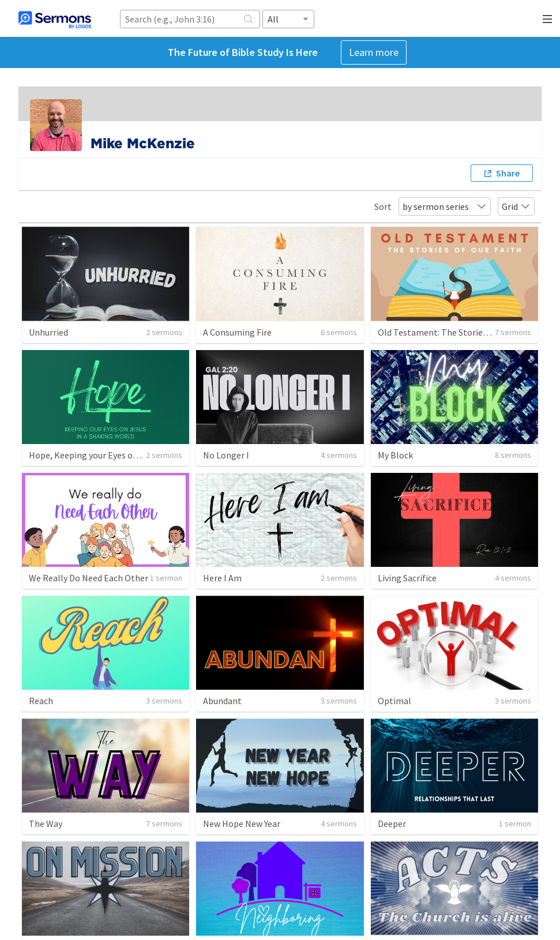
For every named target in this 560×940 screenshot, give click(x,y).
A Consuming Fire (237, 332)
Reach (41, 701)
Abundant (222, 701)
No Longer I (226, 455)
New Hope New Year (242, 824)
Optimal (394, 701)
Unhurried (48, 332)
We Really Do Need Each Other (89, 578)
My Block (395, 455)
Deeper (392, 824)
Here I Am (222, 578)
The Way (46, 824)
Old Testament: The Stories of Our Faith (456, 332)
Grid (516, 206)
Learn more (374, 52)
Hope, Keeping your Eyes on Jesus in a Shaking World (132, 455)
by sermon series (445, 206)
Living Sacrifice (407, 578)
